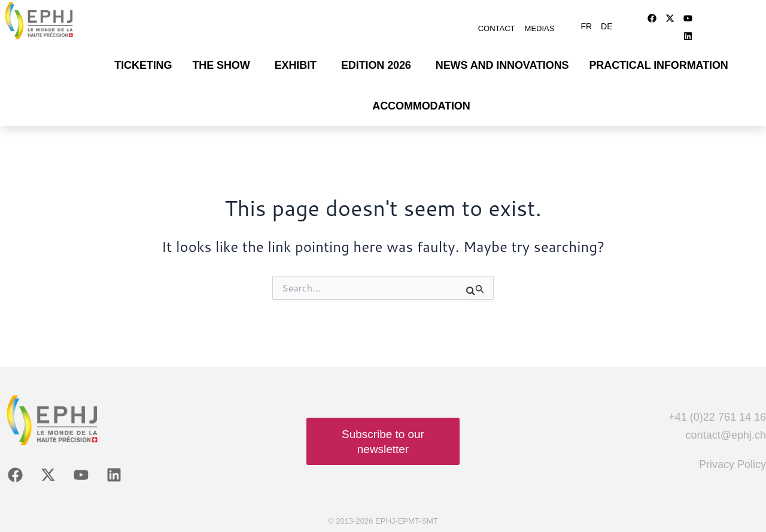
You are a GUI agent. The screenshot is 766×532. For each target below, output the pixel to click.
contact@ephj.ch (726, 435)
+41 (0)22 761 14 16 (717, 417)
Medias (540, 28)
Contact (497, 28)
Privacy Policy (732, 464)
